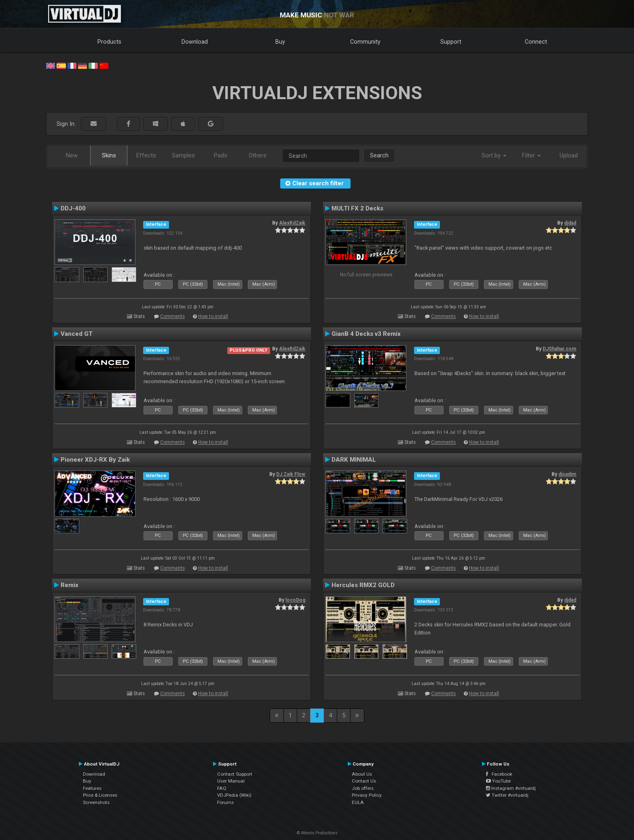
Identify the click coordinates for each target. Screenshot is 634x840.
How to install (213, 316)
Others (258, 155)
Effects (146, 155)
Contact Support (235, 774)
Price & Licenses (100, 795)
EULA (358, 802)
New (72, 155)
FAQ (222, 788)
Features (92, 788)
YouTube (498, 781)
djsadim (567, 474)
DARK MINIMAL (354, 460)
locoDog (295, 600)
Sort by (494, 155)
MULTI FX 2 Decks (357, 208)
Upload (569, 155)
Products (109, 42)
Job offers (363, 788)
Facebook (499, 774)
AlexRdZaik (292, 223)
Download (195, 42)
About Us (362, 774)
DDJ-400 (73, 208)
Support (451, 42)
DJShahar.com (559, 349)
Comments (172, 316)
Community (365, 42)
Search (379, 155)
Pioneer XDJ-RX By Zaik (95, 460)
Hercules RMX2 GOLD (363, 585)
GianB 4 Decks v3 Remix (366, 334)
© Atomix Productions (317, 833)
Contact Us (364, 781)
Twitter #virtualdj (507, 795)
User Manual (231, 781)
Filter (531, 155)
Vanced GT (77, 334)
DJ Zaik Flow (291, 474)
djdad (570, 223)
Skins (109, 155)
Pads (221, 155)
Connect (536, 42)
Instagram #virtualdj (511, 788)
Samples (183, 155)
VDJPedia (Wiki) (234, 795)
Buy (280, 42)
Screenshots (96, 802)
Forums (225, 802)
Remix (70, 585)
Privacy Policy (367, 795)
